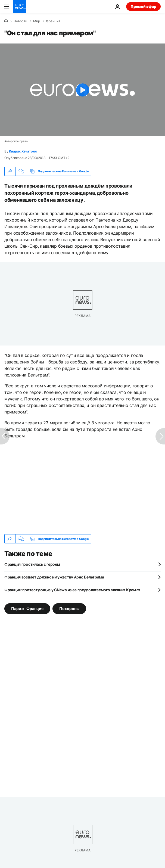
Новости (20, 21)
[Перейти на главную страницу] (20, 7)
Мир (37, 21)
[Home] (6, 21)
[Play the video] (82, 90)
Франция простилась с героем (32, 564)
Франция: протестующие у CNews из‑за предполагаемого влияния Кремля (72, 590)
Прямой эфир (143, 6)
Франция (53, 21)
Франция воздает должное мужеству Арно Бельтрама (54, 577)
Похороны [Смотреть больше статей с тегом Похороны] (69, 609)
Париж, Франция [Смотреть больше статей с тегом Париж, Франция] (27, 609)
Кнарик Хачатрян (23, 151)
